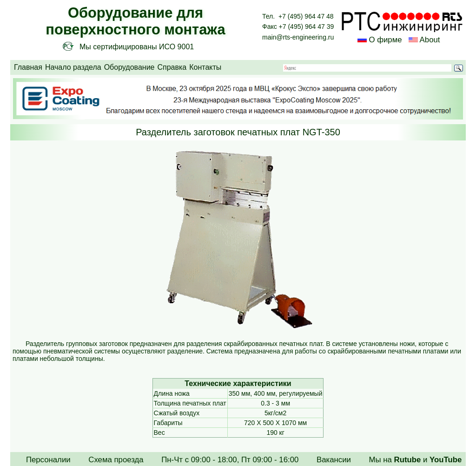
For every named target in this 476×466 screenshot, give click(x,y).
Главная (28, 67)
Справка (172, 67)
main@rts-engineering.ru (298, 37)
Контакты (205, 67)
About (429, 40)
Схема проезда (116, 460)
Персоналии (48, 460)
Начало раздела (73, 67)
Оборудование (129, 67)
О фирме (385, 40)
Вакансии (334, 460)
